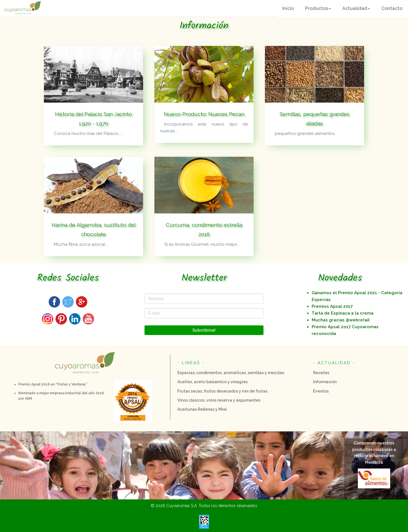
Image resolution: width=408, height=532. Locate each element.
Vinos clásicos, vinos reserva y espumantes (219, 400)
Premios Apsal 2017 (332, 306)
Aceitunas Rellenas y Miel (202, 409)
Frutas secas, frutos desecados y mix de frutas (222, 391)
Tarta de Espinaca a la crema (343, 313)
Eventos (321, 391)
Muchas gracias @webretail (341, 320)
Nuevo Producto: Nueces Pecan (204, 114)
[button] (318, 9)
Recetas (321, 373)
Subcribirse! (204, 330)
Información (325, 382)
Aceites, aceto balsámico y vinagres (212, 382)
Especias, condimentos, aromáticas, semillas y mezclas (231, 373)
